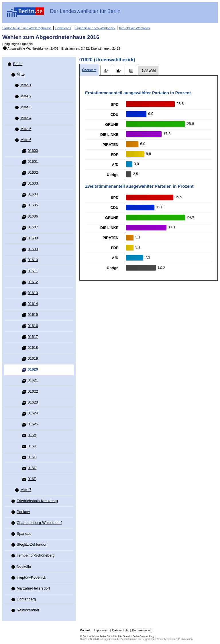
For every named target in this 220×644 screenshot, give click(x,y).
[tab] (89, 70)
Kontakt (85, 630)
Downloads (63, 28)
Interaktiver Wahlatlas (134, 28)
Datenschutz (120, 630)
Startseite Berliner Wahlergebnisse (27, 28)
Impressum (101, 630)
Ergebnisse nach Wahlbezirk (95, 28)
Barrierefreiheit (142, 630)
